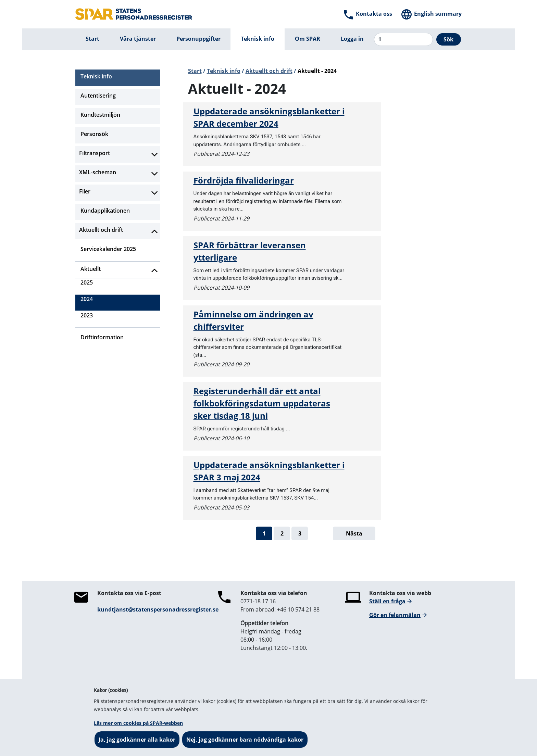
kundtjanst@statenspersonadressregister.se (158, 609)
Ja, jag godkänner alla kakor (137, 740)
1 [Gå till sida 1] (264, 533)
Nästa (354, 533)
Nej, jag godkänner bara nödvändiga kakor (245, 740)
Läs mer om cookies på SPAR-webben (138, 723)
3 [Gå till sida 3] (300, 533)
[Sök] (403, 39)
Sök (448, 39)
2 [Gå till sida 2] (282, 533)
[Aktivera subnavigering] (155, 154)
